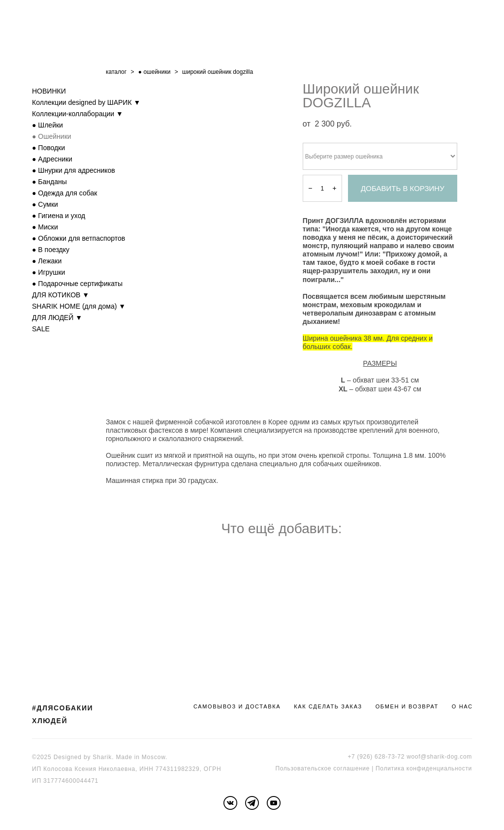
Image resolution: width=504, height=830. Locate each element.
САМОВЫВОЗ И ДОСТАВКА (237, 706)
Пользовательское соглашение (322, 768)
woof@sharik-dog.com (439, 757)
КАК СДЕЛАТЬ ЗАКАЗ (328, 706)
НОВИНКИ (49, 91)
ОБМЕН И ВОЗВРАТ (407, 706)
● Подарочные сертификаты (77, 284)
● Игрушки (48, 272)
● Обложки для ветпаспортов (79, 238)
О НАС (462, 706)
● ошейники (155, 72)
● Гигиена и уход (59, 216)
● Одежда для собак (64, 193)
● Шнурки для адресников (74, 170)
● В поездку (51, 250)
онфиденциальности (441, 768)
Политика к (393, 768)
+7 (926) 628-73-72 (376, 757)
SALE (41, 329)
